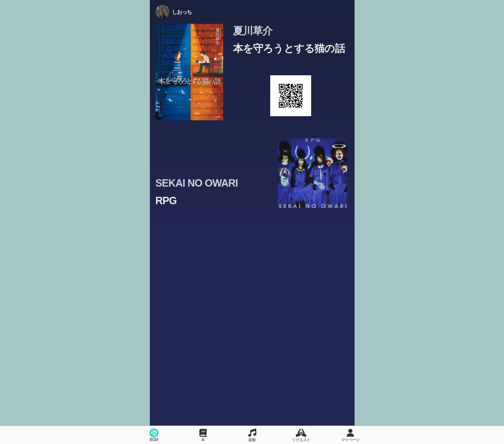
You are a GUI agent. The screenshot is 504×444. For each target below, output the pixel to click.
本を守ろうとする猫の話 (289, 48)
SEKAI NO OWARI (197, 183)
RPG (166, 201)
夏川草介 (253, 31)
